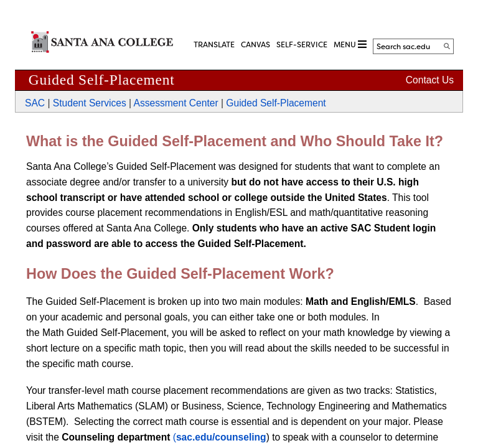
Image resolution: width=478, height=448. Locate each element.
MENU (350, 44)
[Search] (447, 46)
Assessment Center (176, 103)
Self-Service (302, 45)
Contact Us (430, 80)
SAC (35, 103)
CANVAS (255, 45)
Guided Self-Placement (276, 103)
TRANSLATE (214, 45)
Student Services (90, 103)
